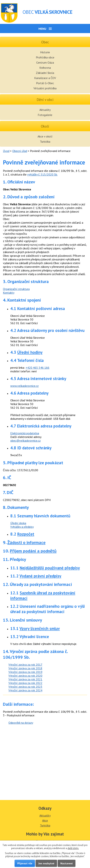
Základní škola (45, 73)
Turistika (45, 142)
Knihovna (45, 68)
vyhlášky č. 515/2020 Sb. (42, 174)
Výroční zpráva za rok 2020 (25, 676)
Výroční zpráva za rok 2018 (25, 668)
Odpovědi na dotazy (21, 723)
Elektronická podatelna (25, 433)
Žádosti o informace (26, 542)
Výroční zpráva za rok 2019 (25, 672)
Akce (45, 820)
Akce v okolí (45, 136)
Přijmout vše (25, 863)
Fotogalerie (45, 115)
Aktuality (45, 110)
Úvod (6, 151)
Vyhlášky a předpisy (22, 527)
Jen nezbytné (46, 863)
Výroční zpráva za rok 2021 (25, 679)
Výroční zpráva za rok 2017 (25, 665)
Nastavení (67, 863)
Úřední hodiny (30, 352)
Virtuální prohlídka (45, 88)
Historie (45, 52)
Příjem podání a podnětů (33, 551)
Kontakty (9, 293)
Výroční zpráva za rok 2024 (25, 690)
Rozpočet (26, 534)
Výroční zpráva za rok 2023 (25, 687)
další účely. (73, 848)
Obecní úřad (20, 151)
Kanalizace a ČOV (45, 78)
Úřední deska (18, 523)
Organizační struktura (16, 289)
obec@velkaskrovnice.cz (25, 441)
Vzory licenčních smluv (40, 628)
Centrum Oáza (45, 62)
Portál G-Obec (45, 83)
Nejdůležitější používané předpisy (50, 568)
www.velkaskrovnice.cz (24, 386)
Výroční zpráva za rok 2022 (25, 683)
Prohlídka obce (45, 57)
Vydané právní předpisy (40, 576)
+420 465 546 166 (37, 368)
